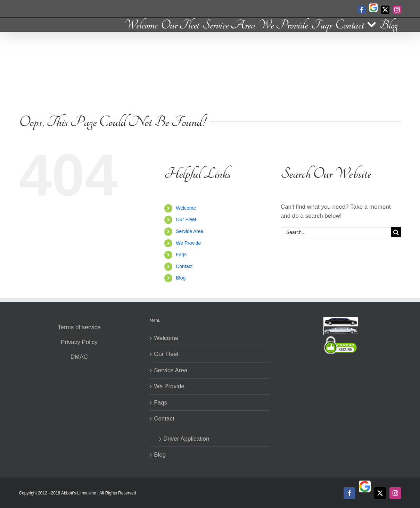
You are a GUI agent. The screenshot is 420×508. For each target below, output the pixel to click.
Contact (184, 266)
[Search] (396, 232)
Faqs (181, 255)
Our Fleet (186, 219)
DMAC (79, 357)
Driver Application (186, 439)
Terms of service (79, 327)
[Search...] (336, 232)
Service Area (190, 231)
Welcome (186, 208)
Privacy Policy (79, 342)
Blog (181, 278)
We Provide (188, 243)
